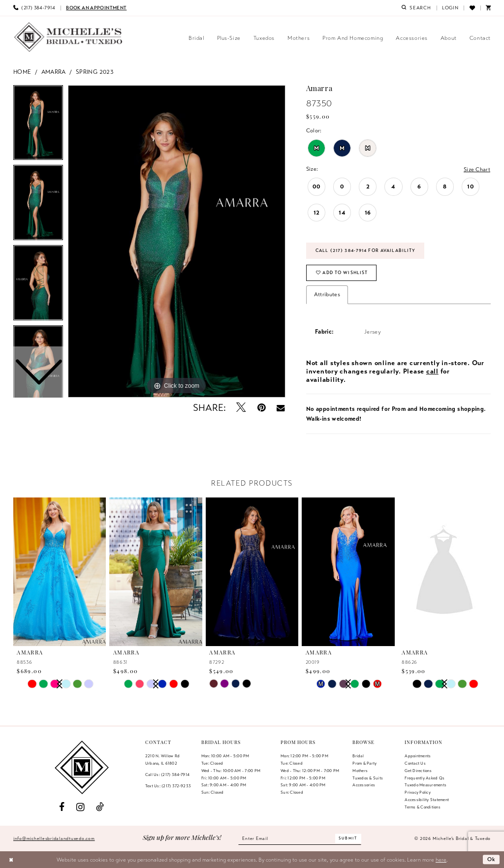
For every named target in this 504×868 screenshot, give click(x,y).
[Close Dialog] (11, 860)
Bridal (358, 756)
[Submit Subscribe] (348, 839)
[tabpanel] (177, 242)
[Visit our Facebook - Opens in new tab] (62, 807)
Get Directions (418, 771)
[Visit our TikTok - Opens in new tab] (100, 807)
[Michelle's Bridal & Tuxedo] (68, 37)
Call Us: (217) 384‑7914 (167, 775)
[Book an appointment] (96, 8)
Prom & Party (364, 763)
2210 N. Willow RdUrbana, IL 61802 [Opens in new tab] (162, 759)
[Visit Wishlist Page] (472, 8)
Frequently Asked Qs (425, 778)
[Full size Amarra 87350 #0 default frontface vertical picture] (177, 242)
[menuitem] (34, 8)
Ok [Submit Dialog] (492, 860)
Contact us (415, 763)
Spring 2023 (95, 72)
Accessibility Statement (427, 800)
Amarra (54, 72)
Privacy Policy (417, 792)
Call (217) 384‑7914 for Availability (365, 250)
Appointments (418, 756)
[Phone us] (34, 8)
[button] (450, 8)
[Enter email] (300, 838)
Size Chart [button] (477, 169)
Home (22, 72)
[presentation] (60, 572)
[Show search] (416, 8)
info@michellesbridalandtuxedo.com (54, 838)
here (441, 860)
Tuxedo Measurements (425, 785)
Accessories (364, 785)
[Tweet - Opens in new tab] (241, 408)
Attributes (327, 294)
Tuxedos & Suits (368, 778)
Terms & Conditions (422, 807)
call (432, 371)
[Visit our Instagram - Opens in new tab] (80, 807)
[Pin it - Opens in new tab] (262, 408)
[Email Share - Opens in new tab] (281, 408)
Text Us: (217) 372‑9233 (168, 786)
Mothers (360, 771)
